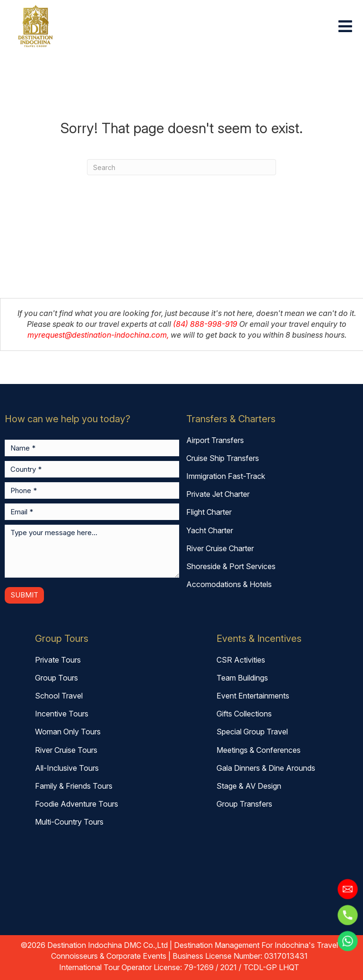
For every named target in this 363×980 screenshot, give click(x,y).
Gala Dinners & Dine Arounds (266, 768)
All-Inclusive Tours (67, 768)
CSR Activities (241, 660)
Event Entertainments (253, 696)
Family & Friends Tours (74, 786)
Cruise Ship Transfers (223, 458)
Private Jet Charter (218, 494)
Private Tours (58, 660)
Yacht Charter (210, 530)
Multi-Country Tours (69, 822)
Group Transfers (244, 804)
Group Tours (56, 678)
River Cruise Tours (66, 750)
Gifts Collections (244, 714)
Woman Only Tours (68, 732)
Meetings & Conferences (259, 750)
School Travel (59, 696)
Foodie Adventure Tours (77, 804)
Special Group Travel (252, 732)
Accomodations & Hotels (229, 584)
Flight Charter (209, 512)
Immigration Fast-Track (226, 476)
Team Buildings (242, 678)
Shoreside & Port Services (231, 566)
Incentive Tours (62, 714)
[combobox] (181, 167)
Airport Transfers (215, 440)
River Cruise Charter (220, 548)
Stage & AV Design (249, 786)
